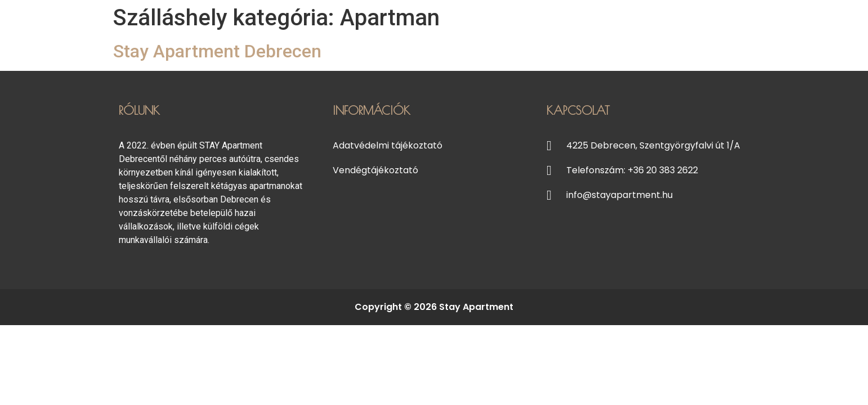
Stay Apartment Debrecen (217, 51)
